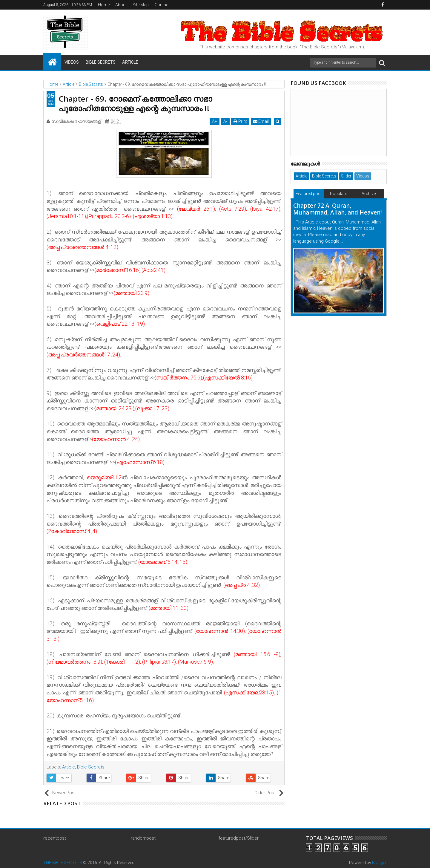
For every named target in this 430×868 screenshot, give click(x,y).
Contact (162, 5)
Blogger (379, 863)
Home (104, 5)
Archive (369, 194)
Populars (339, 194)
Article (130, 62)
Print (241, 121)
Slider (346, 176)
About (121, 5)
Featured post (309, 194)
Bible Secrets (101, 62)
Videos (72, 62)
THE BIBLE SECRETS (63, 863)
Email (262, 121)
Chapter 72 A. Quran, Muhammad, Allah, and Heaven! (338, 209)
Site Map (141, 5)
